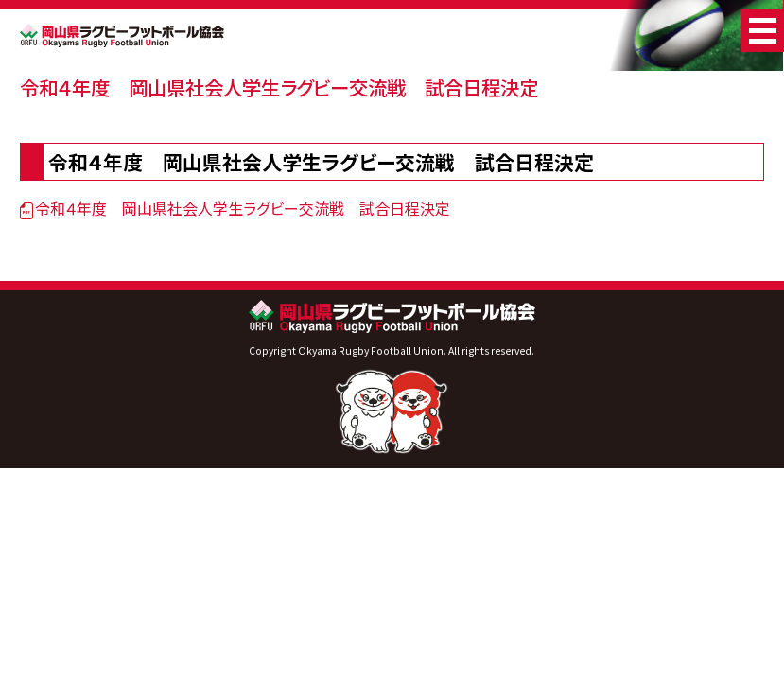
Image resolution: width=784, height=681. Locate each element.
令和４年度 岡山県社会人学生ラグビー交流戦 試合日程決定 (279, 87)
